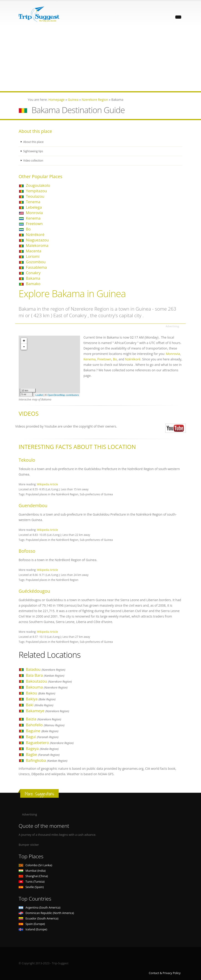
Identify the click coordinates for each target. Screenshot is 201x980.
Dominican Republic (46, 913)
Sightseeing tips (34, 151)
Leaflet (39, 395)
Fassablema (36, 267)
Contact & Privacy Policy (165, 973)
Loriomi (33, 256)
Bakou (41, 693)
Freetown (34, 224)
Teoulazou (35, 196)
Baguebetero (50, 743)
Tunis (32, 882)
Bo (28, 229)
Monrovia (34, 213)
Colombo (35, 865)
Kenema (33, 218)
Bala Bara (45, 675)
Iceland (33, 929)
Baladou (46, 669)
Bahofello (45, 725)
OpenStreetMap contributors (63, 395)
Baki (40, 705)
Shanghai (33, 876)
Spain (32, 924)
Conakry (33, 273)
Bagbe (43, 754)
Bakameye (48, 711)
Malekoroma (37, 245)
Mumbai (32, 871)
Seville (31, 887)
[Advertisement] (100, 59)
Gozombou (36, 262)
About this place (34, 142)
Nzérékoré (35, 234)
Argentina (40, 908)
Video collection (34, 161)
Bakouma (47, 687)
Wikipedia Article (48, 484)
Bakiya (41, 699)
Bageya (42, 748)
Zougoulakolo (38, 185)
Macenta (34, 251)
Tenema (33, 202)
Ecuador (39, 918)
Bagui (42, 737)
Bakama (33, 278)
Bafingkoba (47, 760)
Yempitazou (36, 191)
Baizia (44, 719)
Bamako (33, 284)
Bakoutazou (49, 681)
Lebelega (34, 207)
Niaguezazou (37, 240)
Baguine (42, 731)
